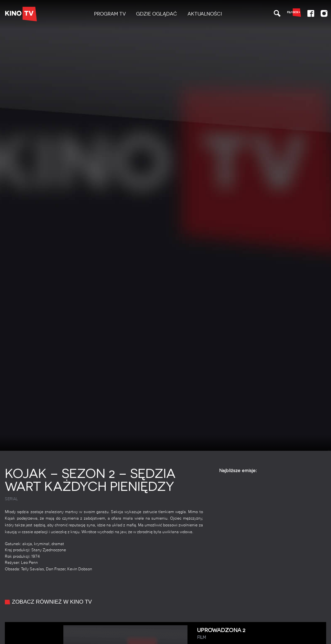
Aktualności (205, 14)
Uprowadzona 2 (259, 634)
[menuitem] (110, 14)
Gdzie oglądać (157, 14)
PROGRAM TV (110, 14)
